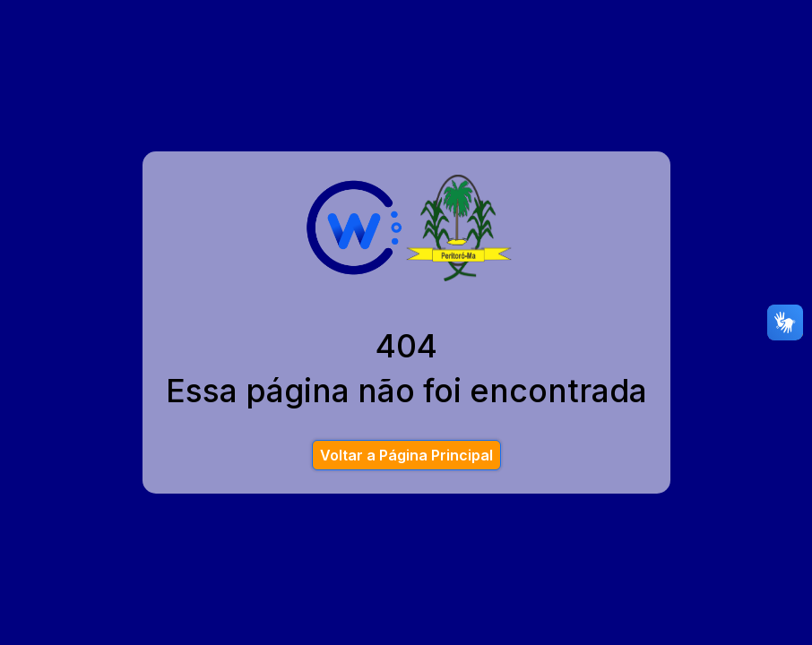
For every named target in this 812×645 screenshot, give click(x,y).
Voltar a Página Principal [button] (406, 455)
